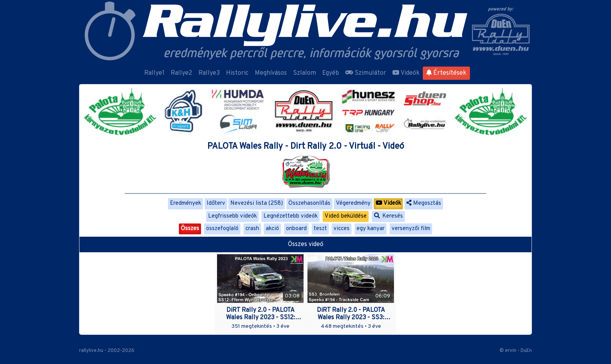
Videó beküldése (346, 216)
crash (252, 229)
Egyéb (331, 73)
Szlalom (305, 73)
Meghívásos (271, 73)
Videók (406, 73)
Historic (237, 73)
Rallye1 (154, 73)
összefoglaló (222, 229)
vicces (342, 229)
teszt (320, 229)
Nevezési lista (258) (257, 203)
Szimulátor (366, 73)
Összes (190, 229)
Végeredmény (353, 203)
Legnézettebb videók (290, 216)
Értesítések (446, 73)
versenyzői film (411, 229)
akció (272, 229)
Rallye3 (209, 73)
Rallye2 (181, 73)
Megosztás (424, 203)
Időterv (216, 203)
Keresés (388, 216)
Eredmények (185, 203)
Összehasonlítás (309, 203)
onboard (296, 229)
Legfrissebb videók (232, 216)
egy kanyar (371, 229)
